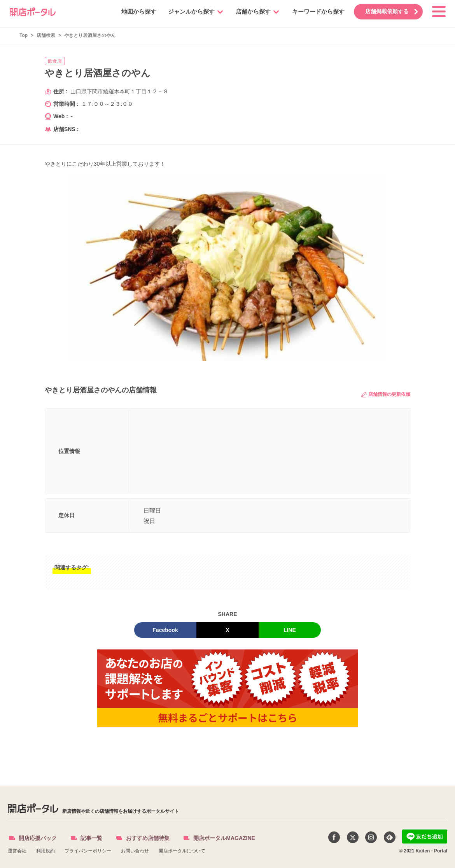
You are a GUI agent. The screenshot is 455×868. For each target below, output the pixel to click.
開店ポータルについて (182, 851)
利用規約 (45, 851)
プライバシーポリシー (88, 851)
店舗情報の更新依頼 (386, 395)
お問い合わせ (135, 851)
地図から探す (135, 11)
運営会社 (17, 851)
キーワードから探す (314, 11)
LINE (290, 630)
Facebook (165, 630)
